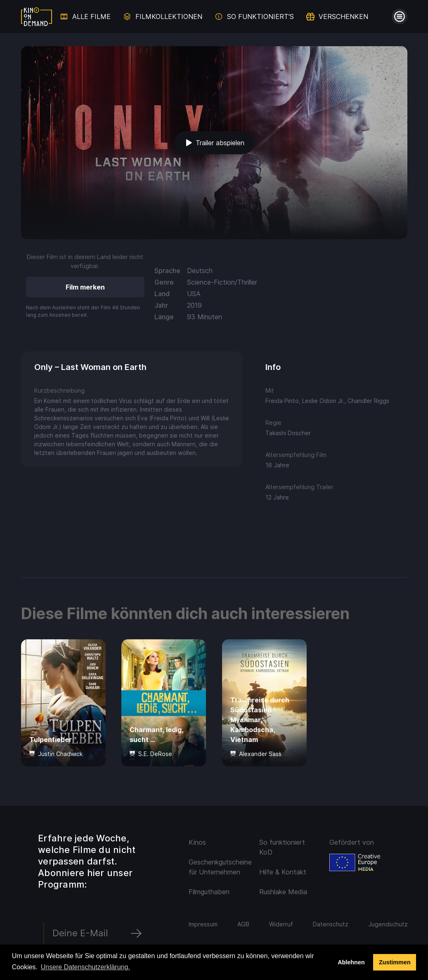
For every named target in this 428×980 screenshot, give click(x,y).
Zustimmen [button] (395, 962)
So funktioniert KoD (282, 847)
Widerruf (281, 924)
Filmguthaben (209, 892)
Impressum (203, 924)
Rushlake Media (283, 892)
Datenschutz (331, 924)
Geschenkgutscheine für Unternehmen (219, 867)
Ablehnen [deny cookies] (351, 962)
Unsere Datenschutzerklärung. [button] (85, 967)
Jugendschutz (388, 924)
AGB (243, 924)
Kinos (197, 842)
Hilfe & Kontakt (283, 872)
